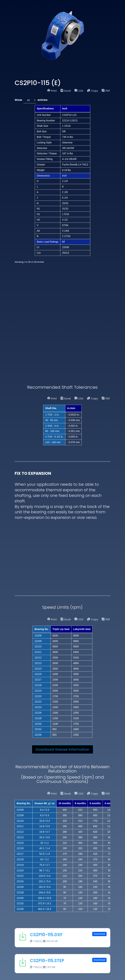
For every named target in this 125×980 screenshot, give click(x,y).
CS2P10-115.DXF (46, 935)
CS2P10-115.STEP (47, 961)
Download (99, 934)
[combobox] (30, 100)
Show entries (31, 100)
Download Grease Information (62, 749)
